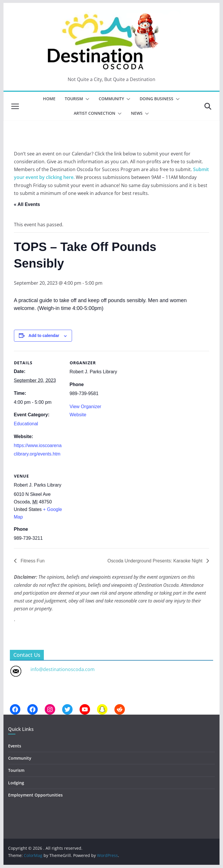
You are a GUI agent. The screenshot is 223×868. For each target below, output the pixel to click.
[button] (86, 99)
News (137, 113)
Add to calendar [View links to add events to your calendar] (44, 336)
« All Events (27, 204)
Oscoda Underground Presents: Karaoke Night (155, 561)
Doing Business (157, 99)
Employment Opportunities (35, 795)
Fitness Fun (32, 561)
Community (111, 99)
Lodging (16, 783)
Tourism (74, 99)
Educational (26, 424)
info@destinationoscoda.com (63, 669)
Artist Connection (95, 113)
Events (15, 746)
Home (49, 99)
